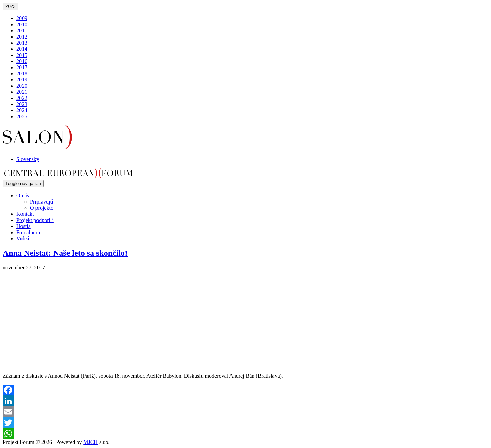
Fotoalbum (28, 232)
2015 (22, 55)
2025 (22, 116)
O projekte (42, 208)
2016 (22, 61)
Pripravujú (42, 202)
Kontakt (25, 214)
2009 (22, 18)
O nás (23, 196)
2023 (11, 6)
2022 (22, 98)
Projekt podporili (35, 220)
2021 (22, 92)
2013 (22, 43)
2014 (22, 49)
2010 (22, 24)
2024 (22, 110)
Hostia (24, 226)
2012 (22, 37)
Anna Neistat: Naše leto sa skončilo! (65, 253)
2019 (22, 80)
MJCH (91, 442)
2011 (22, 31)
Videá (23, 238)
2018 (22, 73)
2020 (22, 86)
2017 (22, 67)
